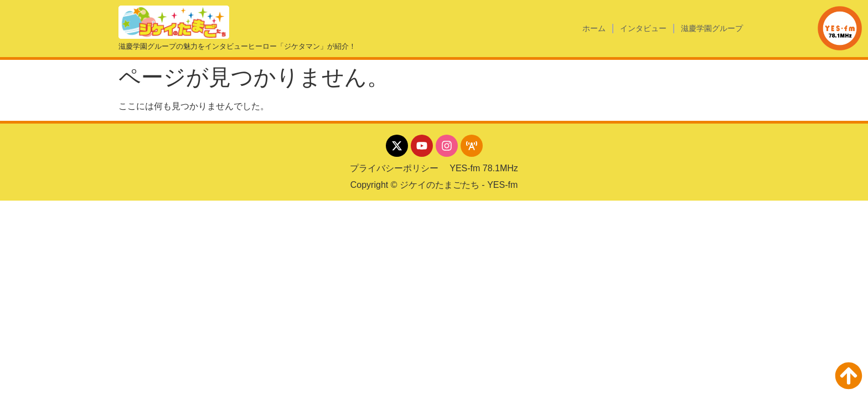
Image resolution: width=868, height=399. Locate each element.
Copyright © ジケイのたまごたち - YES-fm (434, 185)
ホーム (594, 28)
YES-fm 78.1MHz (484, 168)
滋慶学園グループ (712, 28)
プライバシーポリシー (394, 168)
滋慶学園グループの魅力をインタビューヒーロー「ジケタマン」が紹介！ (237, 46)
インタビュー (643, 28)
